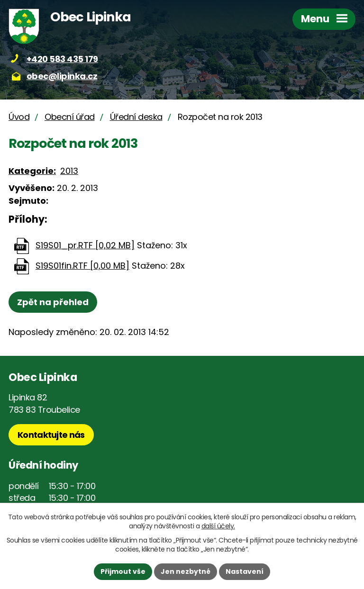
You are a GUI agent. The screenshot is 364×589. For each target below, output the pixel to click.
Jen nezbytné (186, 571)
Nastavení (245, 571)
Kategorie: (32, 171)
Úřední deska (136, 117)
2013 (69, 171)
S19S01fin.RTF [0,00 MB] (82, 266)
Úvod (19, 117)
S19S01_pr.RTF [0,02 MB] (85, 245)
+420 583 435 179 (62, 59)
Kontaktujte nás (51, 435)
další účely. (218, 526)
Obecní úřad (70, 117)
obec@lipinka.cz (62, 76)
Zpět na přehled (53, 302)
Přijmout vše (123, 571)
